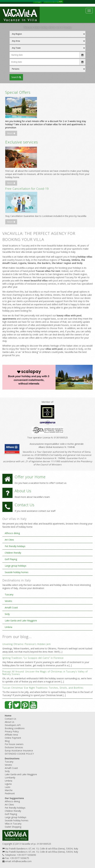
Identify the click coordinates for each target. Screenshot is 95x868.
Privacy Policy (12, 731)
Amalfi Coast (11, 608)
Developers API (13, 725)
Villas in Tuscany (13, 824)
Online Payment (13, 738)
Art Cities (9, 540)
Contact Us (10, 719)
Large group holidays (16, 566)
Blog (7, 741)
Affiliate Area (11, 735)
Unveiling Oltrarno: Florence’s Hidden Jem (27, 644)
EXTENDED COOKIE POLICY (19, 754)
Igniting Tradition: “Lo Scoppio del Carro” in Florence (33, 658)
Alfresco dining (12, 533)
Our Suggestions (14, 798)
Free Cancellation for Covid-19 (27, 189)
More (11, 133)
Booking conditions (15, 728)
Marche (9, 790)
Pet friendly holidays (15, 546)
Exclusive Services (14, 747)
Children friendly (13, 553)
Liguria (8, 784)
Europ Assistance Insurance (19, 751)
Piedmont (10, 793)
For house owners (14, 744)
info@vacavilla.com (22, 861)
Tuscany (9, 594)
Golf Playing (11, 559)
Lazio (8, 787)
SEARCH (16, 77)
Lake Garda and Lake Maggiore (21, 621)
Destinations (12, 758)
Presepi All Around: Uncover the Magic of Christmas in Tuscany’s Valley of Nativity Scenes (45, 673)
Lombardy (10, 778)
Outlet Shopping (13, 827)
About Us (10, 722)
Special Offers (18, 92)
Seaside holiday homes (17, 572)
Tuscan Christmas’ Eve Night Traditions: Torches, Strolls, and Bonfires (43, 688)
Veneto (8, 601)
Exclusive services (22, 142)
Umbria (8, 627)
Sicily (7, 614)
